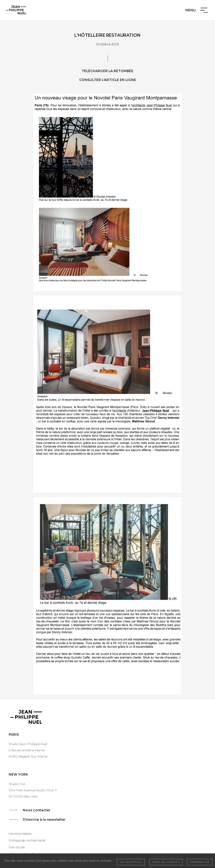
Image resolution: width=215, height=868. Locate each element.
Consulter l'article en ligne (108, 80)
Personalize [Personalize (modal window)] (200, 862)
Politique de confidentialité (27, 840)
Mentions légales (20, 834)
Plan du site (17, 847)
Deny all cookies (166, 862)
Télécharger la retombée (107, 71)
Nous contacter (37, 810)
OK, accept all (131, 862)
